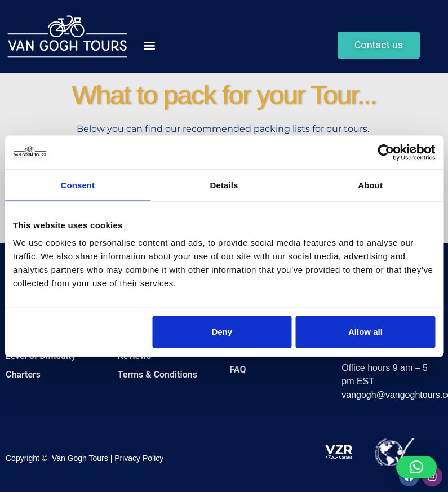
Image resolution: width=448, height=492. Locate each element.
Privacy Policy (139, 458)
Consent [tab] (77, 185)
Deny (222, 332)
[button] (150, 45)
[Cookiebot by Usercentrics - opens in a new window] (386, 152)
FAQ (238, 369)
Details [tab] (224, 185)
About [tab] (370, 185)
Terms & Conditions (158, 374)
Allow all (365, 332)
